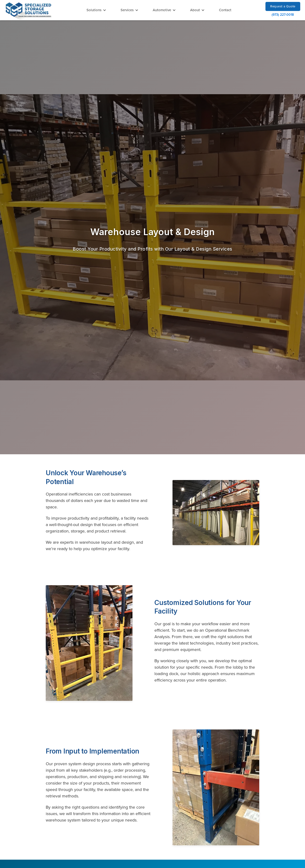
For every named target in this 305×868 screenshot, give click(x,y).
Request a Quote (283, 6)
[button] (96, 10)
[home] (29, 11)
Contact (225, 10)
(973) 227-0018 (283, 15)
